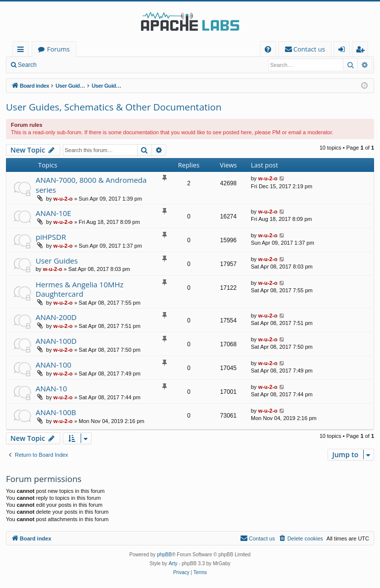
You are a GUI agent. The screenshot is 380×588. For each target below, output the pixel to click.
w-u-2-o (63, 199)
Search (27, 65)
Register (91, 65)
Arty (173, 563)
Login (58, 65)
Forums (58, 49)
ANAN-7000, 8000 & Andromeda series (91, 185)
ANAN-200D (56, 317)
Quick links (23, 51)
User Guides (57, 261)
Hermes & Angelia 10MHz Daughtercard (80, 289)
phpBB (164, 555)
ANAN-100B (56, 412)
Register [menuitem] (362, 51)
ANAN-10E (53, 213)
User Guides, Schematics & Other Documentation (114, 107)
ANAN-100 (53, 365)
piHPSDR (51, 237)
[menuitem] (268, 49)
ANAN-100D (56, 341)
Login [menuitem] (344, 51)
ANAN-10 (51, 388)
